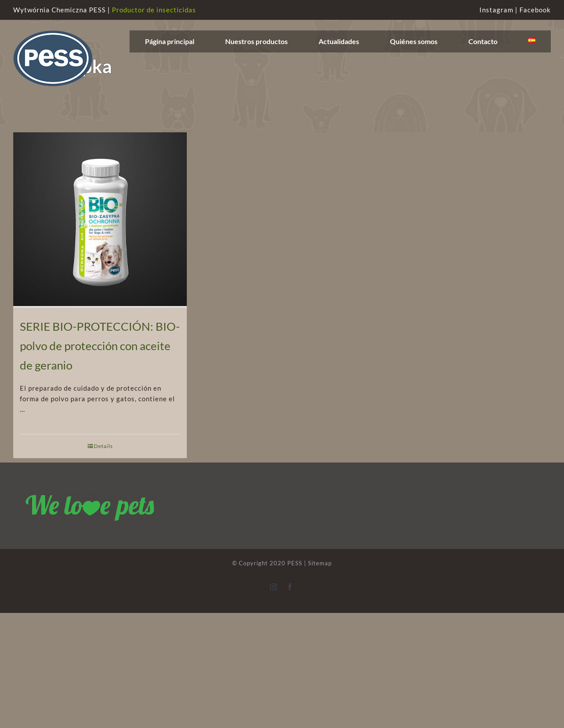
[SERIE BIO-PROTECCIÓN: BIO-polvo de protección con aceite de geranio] (100, 220)
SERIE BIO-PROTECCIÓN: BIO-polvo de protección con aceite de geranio (100, 346)
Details (103, 446)
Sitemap (320, 563)
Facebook (535, 10)
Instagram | (499, 10)
